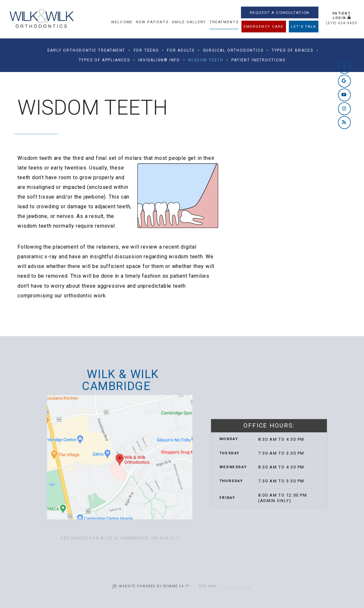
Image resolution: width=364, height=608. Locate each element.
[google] (344, 81)
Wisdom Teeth (206, 60)
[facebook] (344, 67)
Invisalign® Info (159, 60)
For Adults (181, 50)
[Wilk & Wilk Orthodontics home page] (42, 19)
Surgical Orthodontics (233, 50)
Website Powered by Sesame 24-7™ (151, 586)
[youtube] (344, 95)
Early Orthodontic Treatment (86, 50)
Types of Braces (293, 50)
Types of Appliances (104, 60)
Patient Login (342, 15)
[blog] (344, 122)
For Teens (146, 50)
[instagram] (344, 108)
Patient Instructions (258, 60)
